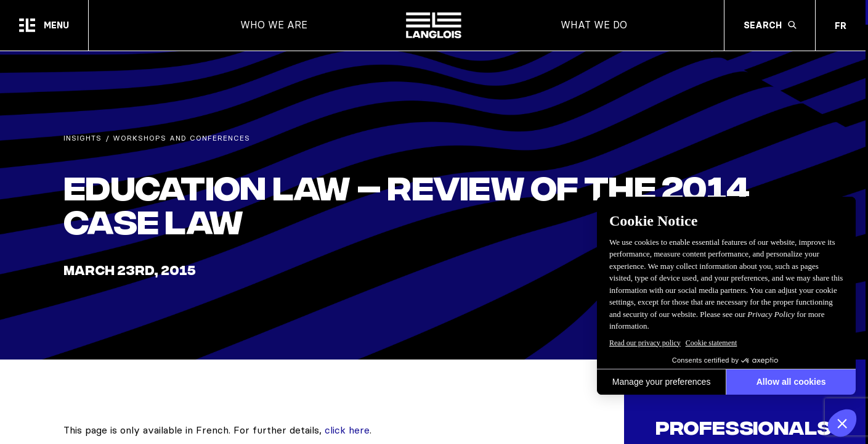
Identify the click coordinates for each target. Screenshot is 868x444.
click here (347, 430)
